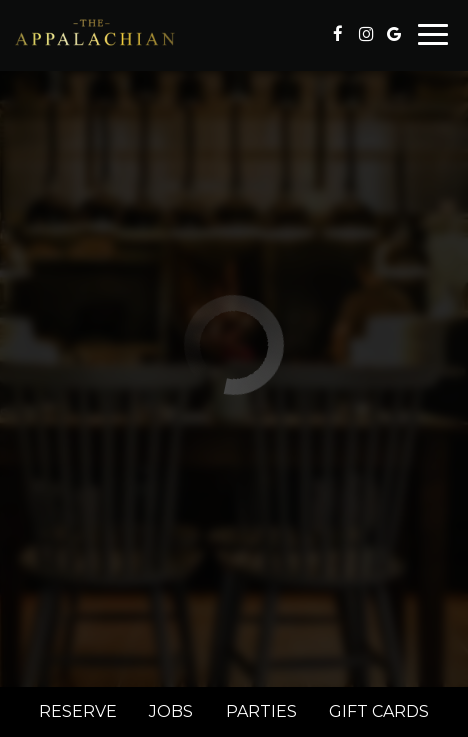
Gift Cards (379, 711)
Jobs (171, 711)
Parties (261, 711)
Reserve (78, 711)
